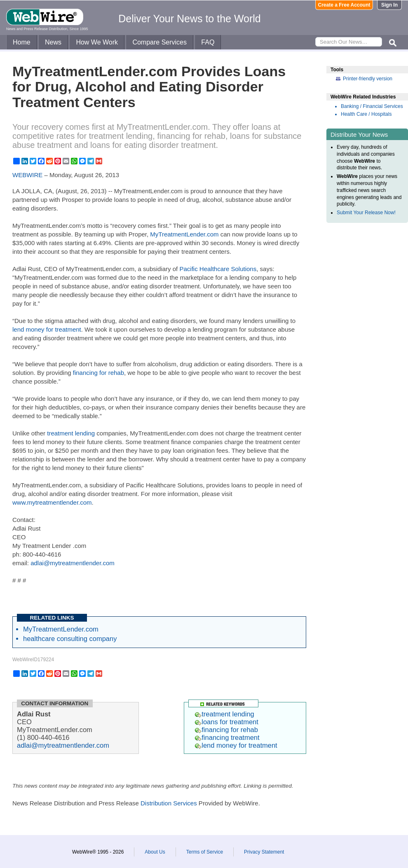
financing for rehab (98, 373)
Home (22, 42)
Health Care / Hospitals (366, 114)
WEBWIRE (27, 175)
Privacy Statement (264, 852)
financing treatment (227, 737)
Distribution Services (169, 803)
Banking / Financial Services (372, 106)
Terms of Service (205, 852)
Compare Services (159, 42)
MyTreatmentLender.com (184, 234)
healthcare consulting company (70, 639)
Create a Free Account (344, 5)
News (53, 42)
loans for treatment (227, 722)
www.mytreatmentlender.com (52, 502)
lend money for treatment (47, 329)
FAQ (208, 42)
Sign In (389, 5)
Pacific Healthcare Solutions (218, 269)
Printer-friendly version (368, 79)
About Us (155, 852)
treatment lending (71, 433)
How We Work (97, 42)
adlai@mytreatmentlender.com (73, 563)
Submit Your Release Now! (366, 213)
